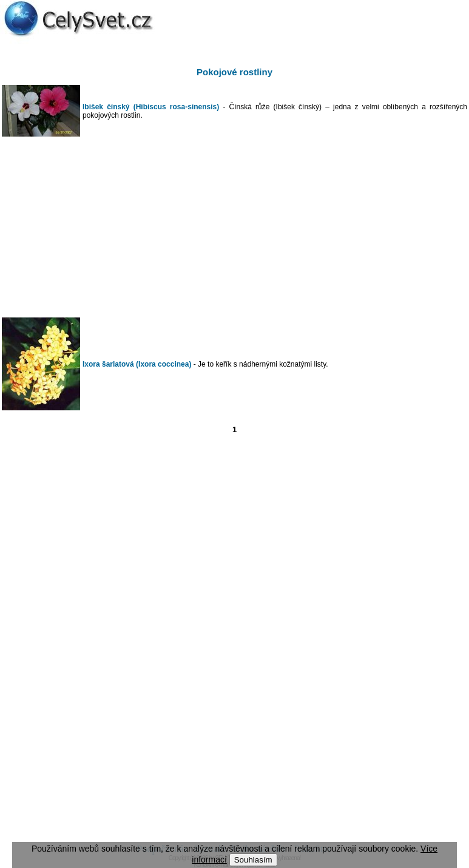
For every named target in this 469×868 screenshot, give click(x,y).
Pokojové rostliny (234, 72)
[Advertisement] (235, 227)
